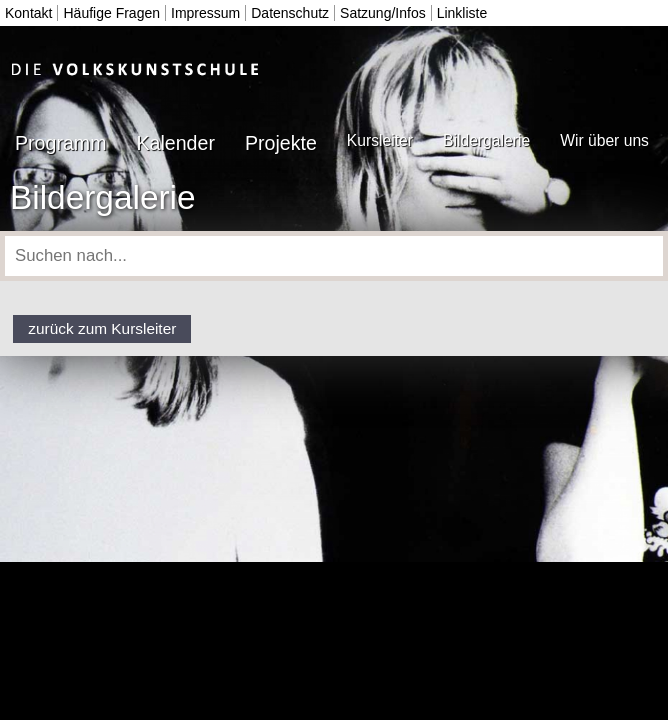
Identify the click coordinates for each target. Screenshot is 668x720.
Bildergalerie (486, 140)
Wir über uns (604, 140)
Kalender (175, 143)
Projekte (281, 143)
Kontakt (28, 13)
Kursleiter (380, 140)
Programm (60, 143)
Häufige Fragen (111, 13)
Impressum (205, 13)
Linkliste (462, 13)
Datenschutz (290, 13)
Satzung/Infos (383, 13)
